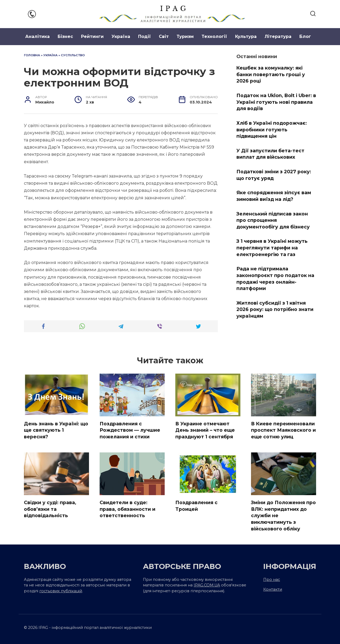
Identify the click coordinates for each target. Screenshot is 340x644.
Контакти (273, 589)
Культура (246, 36)
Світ (164, 36)
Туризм (185, 36)
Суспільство (73, 55)
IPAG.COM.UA (207, 585)
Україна (121, 36)
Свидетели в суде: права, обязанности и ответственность (127, 509)
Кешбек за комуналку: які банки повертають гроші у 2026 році (271, 74)
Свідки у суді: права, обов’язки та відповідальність (50, 509)
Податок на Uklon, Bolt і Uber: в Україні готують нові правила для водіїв (276, 102)
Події (144, 36)
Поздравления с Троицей (196, 506)
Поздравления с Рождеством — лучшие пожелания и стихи (130, 430)
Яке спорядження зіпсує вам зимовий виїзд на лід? (274, 196)
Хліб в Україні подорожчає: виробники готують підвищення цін (272, 129)
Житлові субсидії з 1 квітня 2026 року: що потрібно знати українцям (275, 309)
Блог (305, 36)
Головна (32, 55)
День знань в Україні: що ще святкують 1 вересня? (56, 430)
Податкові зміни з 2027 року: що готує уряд (274, 175)
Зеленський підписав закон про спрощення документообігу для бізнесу (273, 220)
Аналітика (37, 36)
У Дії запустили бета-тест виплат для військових (270, 154)
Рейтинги (92, 36)
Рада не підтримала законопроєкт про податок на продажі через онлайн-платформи (275, 278)
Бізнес (65, 36)
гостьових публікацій (61, 591)
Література (278, 36)
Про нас (272, 580)
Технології (214, 36)
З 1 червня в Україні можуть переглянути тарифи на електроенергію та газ (272, 248)
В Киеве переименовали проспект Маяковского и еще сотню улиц (283, 430)
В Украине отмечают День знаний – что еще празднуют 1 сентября (205, 430)
